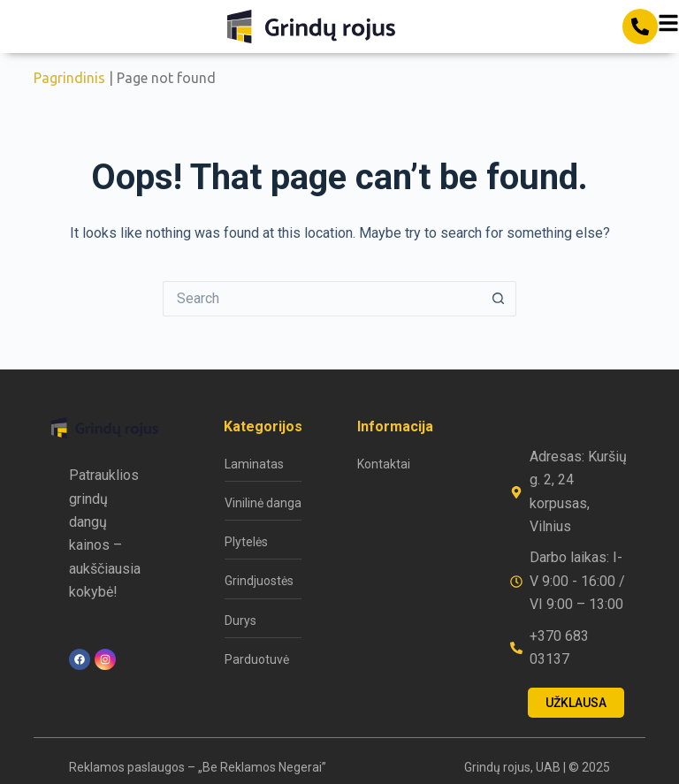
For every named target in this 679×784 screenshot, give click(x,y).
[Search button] (499, 299)
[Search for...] (322, 299)
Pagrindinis (69, 78)
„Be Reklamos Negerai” (262, 767)
